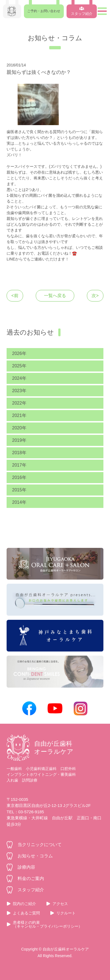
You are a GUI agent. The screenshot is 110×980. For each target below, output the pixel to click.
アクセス (60, 904)
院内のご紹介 (24, 904)
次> (95, 296)
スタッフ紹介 (31, 890)
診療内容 (26, 867)
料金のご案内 (31, 878)
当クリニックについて (40, 845)
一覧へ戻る (55, 296)
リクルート (66, 913)
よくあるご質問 (26, 913)
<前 (15, 296)
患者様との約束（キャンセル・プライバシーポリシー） (48, 924)
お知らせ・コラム (35, 856)
